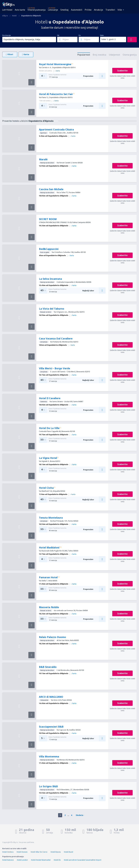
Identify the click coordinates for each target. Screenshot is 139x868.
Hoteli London (22, 860)
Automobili (77, 10)
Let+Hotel (7, 10)
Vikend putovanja (37, 10)
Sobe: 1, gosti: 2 (108, 39)
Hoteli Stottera (8, 852)
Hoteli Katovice (8, 860)
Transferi (110, 10)
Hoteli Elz (57, 860)
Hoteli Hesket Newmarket (41, 860)
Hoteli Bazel (68, 852)
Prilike (88, 10)
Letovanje (53, 10)
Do (80, 35)
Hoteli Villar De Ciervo (39, 852)
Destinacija (7, 35)
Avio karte (20, 10)
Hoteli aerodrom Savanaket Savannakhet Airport (83, 860)
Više (120, 10)
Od (58, 35)
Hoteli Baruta (56, 852)
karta (57, 71)
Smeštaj (64, 10)
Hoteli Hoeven (22, 852)
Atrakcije (98, 10)
